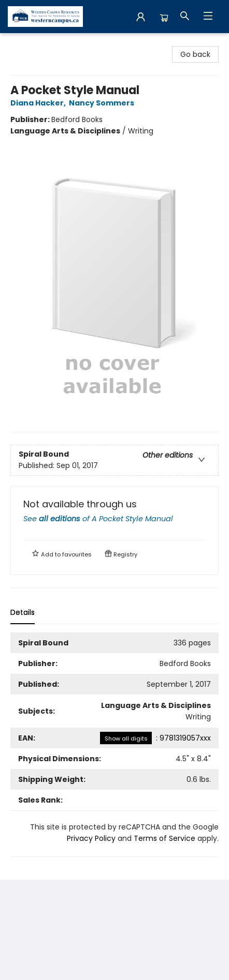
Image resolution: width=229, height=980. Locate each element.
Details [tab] (23, 612)
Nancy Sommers (103, 103)
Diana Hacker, (40, 103)
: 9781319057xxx (155, 738)
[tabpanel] (115, 745)
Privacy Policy (91, 838)
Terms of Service (164, 838)
